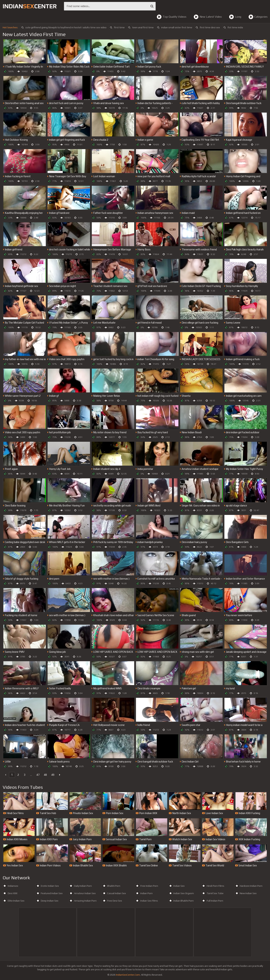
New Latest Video (208, 17)
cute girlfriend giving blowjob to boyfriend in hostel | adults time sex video (63, 27)
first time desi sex (207, 27)
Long (235, 17)
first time (117, 27)
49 (53, 775)
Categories (258, 17)
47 (38, 775)
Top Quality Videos (172, 17)
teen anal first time (140, 27)
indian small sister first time (174, 27)
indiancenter (30, 6)
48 (45, 775)
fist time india (233, 27)
